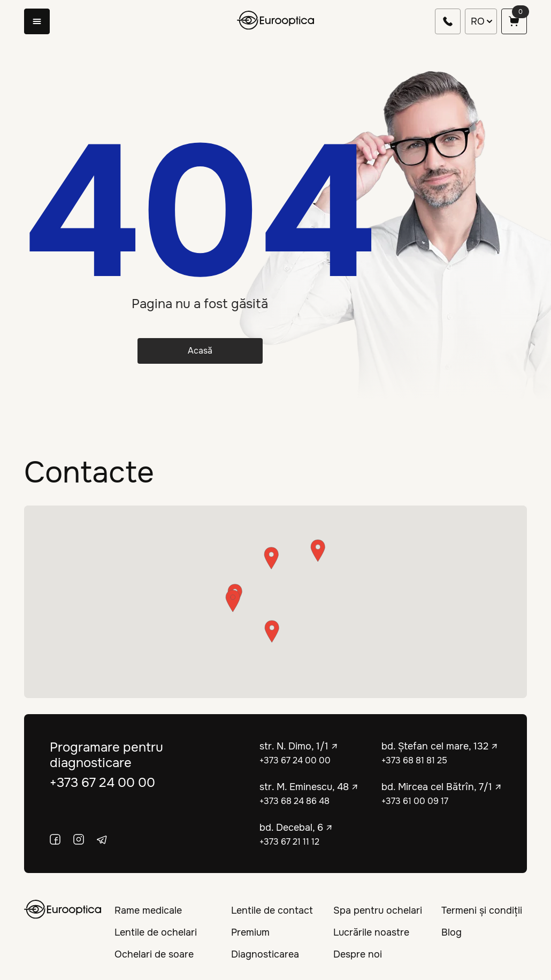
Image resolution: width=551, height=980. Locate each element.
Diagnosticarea (265, 954)
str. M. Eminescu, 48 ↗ (309, 787)
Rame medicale (148, 910)
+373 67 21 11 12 (289, 842)
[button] (272, 631)
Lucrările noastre (371, 932)
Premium (250, 932)
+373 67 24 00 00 (102, 783)
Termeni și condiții (482, 910)
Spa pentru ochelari (378, 910)
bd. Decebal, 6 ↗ (296, 828)
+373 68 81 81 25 (414, 760)
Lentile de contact (272, 910)
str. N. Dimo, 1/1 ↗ (299, 746)
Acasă (200, 351)
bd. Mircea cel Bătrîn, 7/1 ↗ (442, 787)
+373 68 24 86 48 (294, 801)
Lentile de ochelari (156, 932)
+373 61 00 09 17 (415, 801)
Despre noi (358, 954)
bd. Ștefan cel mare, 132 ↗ (440, 746)
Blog (451, 932)
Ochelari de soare (154, 954)
